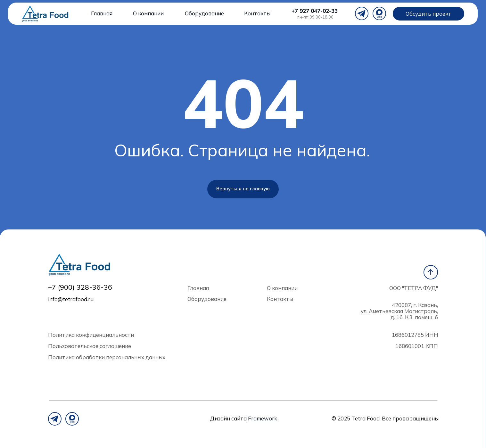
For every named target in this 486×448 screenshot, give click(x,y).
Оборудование (204, 13)
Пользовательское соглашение (90, 346)
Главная (102, 13)
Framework (263, 418)
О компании (148, 13)
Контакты (257, 13)
